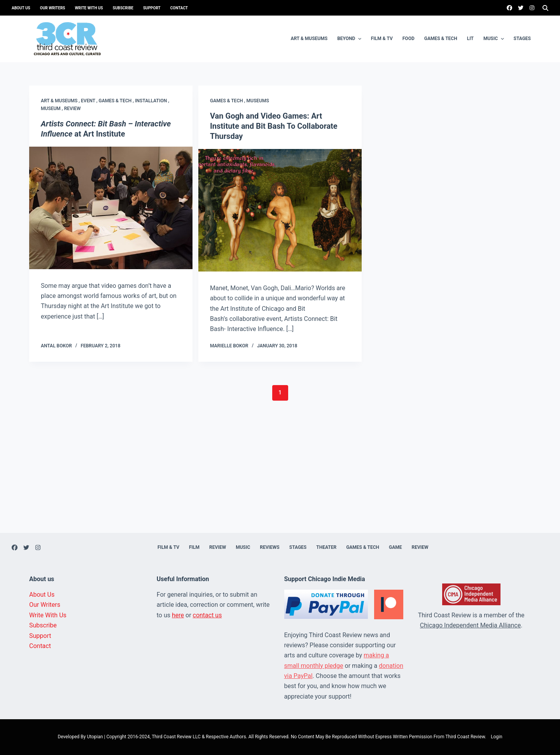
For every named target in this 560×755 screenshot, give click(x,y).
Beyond (350, 39)
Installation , (152, 101)
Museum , (52, 109)
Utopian (95, 737)
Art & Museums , (61, 101)
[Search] (545, 8)
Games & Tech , (117, 101)
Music (495, 39)
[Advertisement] (280, 478)
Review (73, 109)
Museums (258, 101)
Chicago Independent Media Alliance (470, 625)
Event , (90, 101)
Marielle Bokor (229, 346)
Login (497, 737)
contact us (207, 615)
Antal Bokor (56, 346)
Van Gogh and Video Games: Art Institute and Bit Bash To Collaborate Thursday (274, 126)
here (178, 615)
